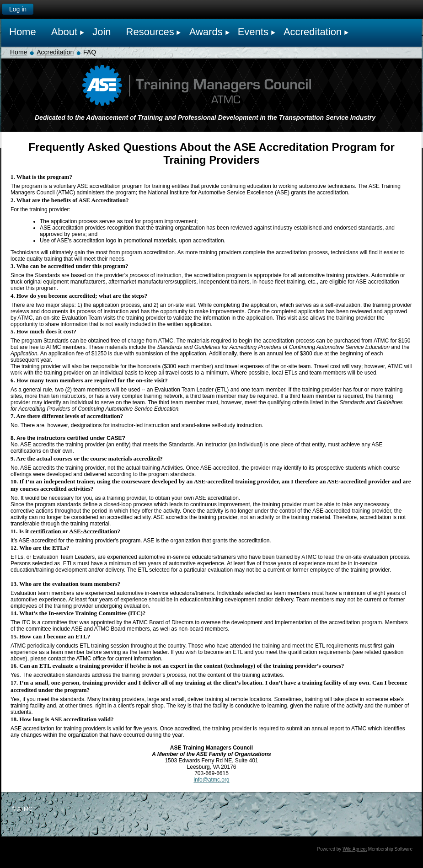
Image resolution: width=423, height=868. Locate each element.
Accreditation (55, 52)
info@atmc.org (211, 780)
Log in (18, 9)
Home (19, 52)
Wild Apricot (355, 849)
